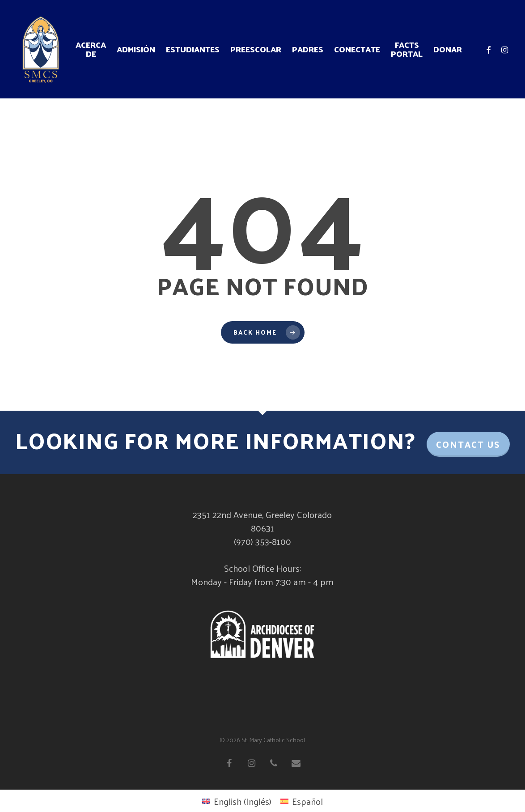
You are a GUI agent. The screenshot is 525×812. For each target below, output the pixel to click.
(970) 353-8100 (262, 541)
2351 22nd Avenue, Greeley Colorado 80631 (262, 521)
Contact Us (468, 444)
